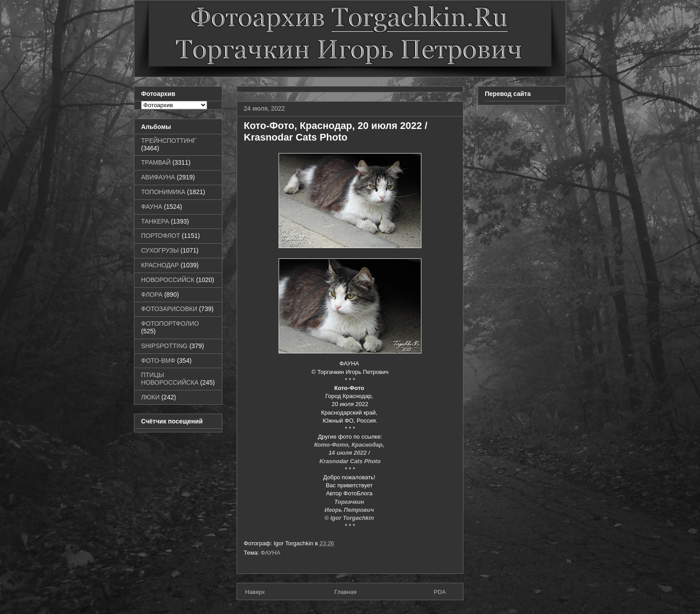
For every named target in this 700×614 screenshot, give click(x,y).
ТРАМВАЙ (156, 162)
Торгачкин (350, 502)
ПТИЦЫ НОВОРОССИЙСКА (170, 379)
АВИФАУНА (158, 177)
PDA (440, 592)
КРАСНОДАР (160, 265)
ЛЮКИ (150, 397)
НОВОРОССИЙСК (168, 280)
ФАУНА (271, 553)
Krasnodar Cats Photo (350, 461)
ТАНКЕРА (155, 221)
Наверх (255, 592)
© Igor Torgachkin (350, 518)
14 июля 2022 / (350, 453)
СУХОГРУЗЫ (160, 250)
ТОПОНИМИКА (163, 192)
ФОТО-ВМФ (158, 361)
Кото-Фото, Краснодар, (350, 445)
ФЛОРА (152, 295)
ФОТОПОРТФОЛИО (170, 324)
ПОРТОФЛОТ (160, 236)
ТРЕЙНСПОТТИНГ (169, 141)
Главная (345, 592)
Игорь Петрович (350, 510)
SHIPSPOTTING (164, 346)
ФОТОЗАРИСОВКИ (169, 309)
